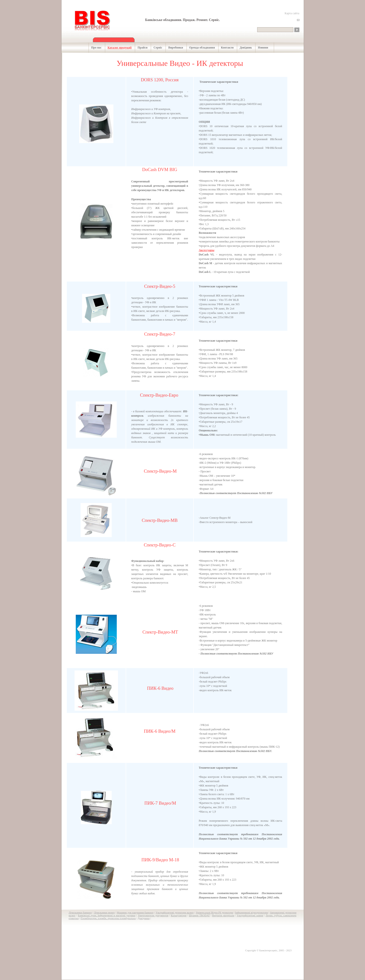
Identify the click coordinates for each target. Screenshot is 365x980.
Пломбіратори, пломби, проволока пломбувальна (108, 918)
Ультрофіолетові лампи (250, 915)
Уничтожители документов (153, 915)
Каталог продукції (117, 48)
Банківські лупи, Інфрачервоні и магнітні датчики (107, 915)
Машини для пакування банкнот (135, 912)
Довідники (144, 918)
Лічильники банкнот (80, 912)
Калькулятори (179, 915)
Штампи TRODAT (199, 915)
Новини (260, 48)
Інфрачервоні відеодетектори (252, 912)
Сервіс (155, 48)
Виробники (173, 48)
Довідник (243, 48)
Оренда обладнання (200, 48)
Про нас (94, 48)
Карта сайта (292, 13)
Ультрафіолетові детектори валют (175, 912)
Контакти (225, 48)
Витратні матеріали (223, 915)
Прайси (140, 48)
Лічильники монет (104, 912)
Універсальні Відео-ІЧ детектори (214, 912)
